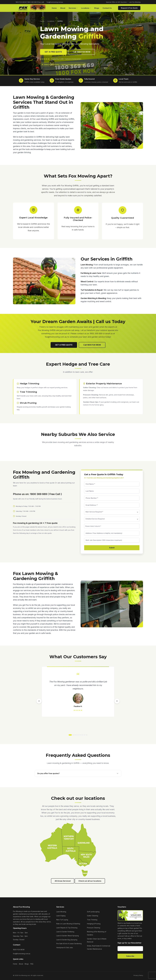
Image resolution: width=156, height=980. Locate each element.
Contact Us (107, 8)
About (63, 8)
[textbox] (116, 526)
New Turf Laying (62, 920)
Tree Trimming (92, 920)
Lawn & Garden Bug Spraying (67, 940)
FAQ (32, 964)
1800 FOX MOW (19, 950)
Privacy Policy (138, 975)
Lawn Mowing (61, 912)
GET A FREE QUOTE (53, 52)
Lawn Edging (61, 916)
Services (73, 8)
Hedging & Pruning (94, 924)
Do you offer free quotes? (78, 773)
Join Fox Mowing (135, 2)
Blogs (97, 8)
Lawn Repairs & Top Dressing (67, 928)
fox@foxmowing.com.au (55, 2)
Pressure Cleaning (94, 928)
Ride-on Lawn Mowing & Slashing (68, 924)
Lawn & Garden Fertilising (65, 932)
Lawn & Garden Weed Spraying (68, 936)
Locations (86, 8)
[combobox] (116, 526)
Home (54, 8)
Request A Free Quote (129, 8)
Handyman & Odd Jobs (65, 948)
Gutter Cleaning (93, 916)
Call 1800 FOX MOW (82, 52)
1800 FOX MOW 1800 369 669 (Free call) (30, 2)
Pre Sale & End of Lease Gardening (69, 944)
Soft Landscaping (93, 912)
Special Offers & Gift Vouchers (116, 2)
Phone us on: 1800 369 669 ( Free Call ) (33, 494)
